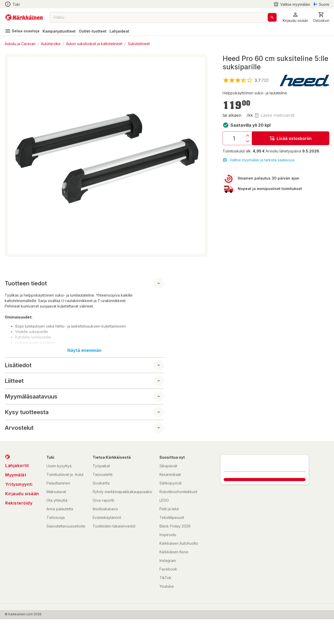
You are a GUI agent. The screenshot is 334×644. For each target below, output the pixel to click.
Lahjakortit (17, 465)
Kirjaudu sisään (22, 494)
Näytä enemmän (84, 350)
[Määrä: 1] (234, 138)
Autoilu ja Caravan (20, 44)
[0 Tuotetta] (321, 17)
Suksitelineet (139, 44)
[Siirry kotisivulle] (24, 17)
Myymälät (16, 475)
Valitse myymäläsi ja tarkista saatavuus (259, 160)
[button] (295, 17)
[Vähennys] (248, 141)
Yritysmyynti (19, 484)
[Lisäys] (248, 136)
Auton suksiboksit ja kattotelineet (94, 44)
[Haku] (272, 17)
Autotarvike (51, 44)
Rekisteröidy (19, 503)
